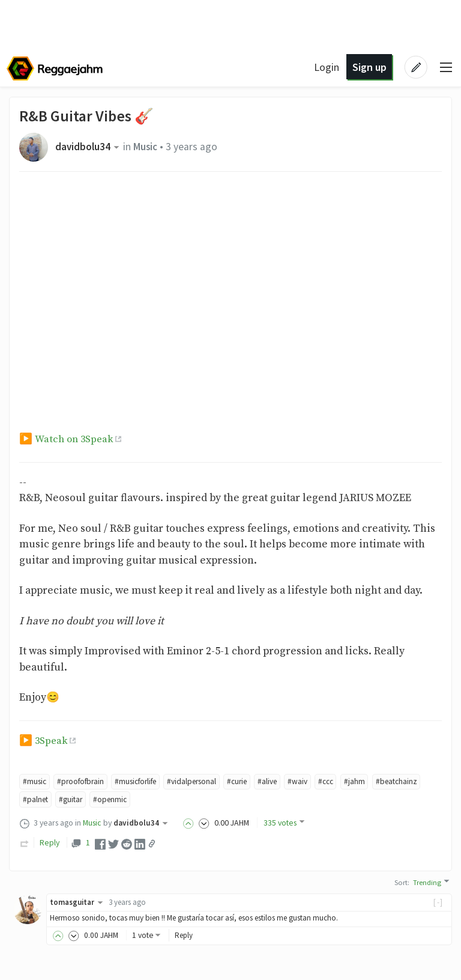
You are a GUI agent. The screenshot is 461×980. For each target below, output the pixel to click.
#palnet (91, 800)
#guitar (128, 800)
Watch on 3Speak (75, 439)
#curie (251, 782)
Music (148, 147)
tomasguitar (79, 903)
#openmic (169, 800)
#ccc (345, 782)
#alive (284, 782)
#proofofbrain (83, 782)
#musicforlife (143, 782)
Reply (50, 844)
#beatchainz (45, 800)
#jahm (374, 782)
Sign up (368, 67)
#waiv (315, 782)
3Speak (52, 741)
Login (325, 67)
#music (35, 782)
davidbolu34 (89, 147)
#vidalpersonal (203, 782)
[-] (438, 903)
